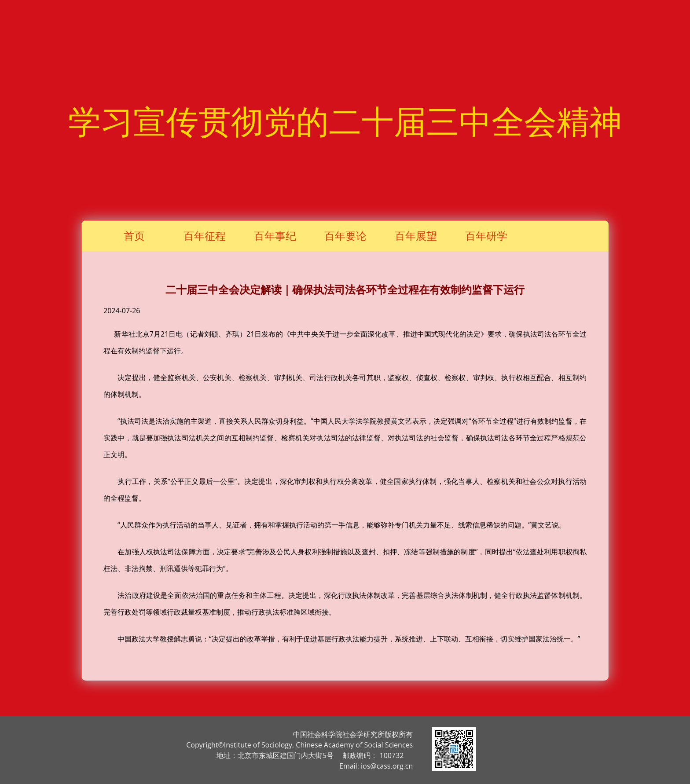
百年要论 (345, 236)
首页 (134, 236)
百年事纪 (275, 236)
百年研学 (486, 236)
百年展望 (416, 236)
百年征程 (205, 236)
